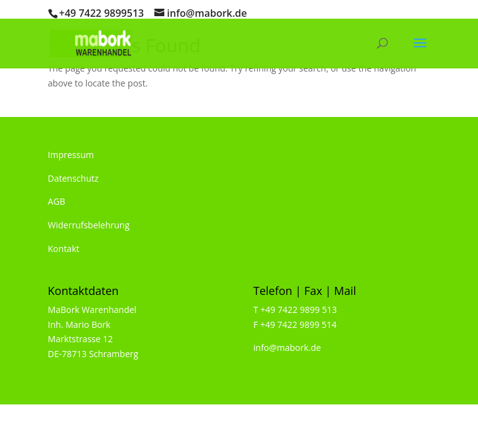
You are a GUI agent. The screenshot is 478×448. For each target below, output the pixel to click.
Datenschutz (73, 178)
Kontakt (64, 249)
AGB (57, 201)
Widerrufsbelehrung (89, 225)
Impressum (71, 155)
